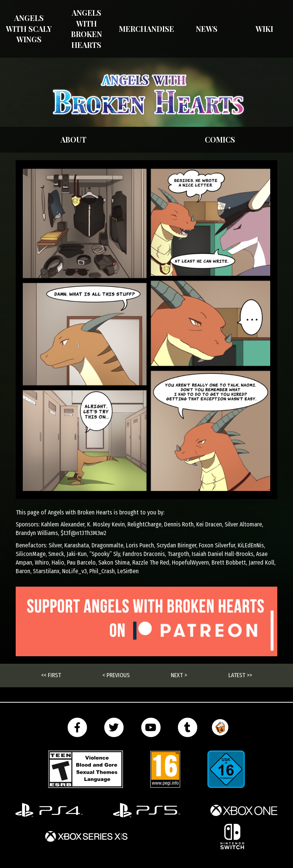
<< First (51, 675)
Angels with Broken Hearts (87, 29)
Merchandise (146, 29)
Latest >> (240, 675)
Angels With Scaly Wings (29, 28)
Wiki (264, 29)
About (73, 139)
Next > (179, 675)
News (207, 29)
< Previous (116, 675)
